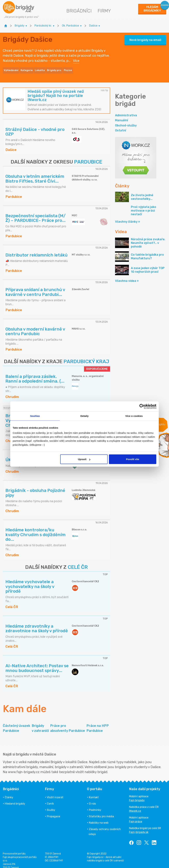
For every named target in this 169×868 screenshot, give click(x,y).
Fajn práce (136, 817)
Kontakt (94, 793)
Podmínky (95, 805)
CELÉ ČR (78, 563)
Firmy (104, 11)
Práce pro (68, 724)
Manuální (122, 116)
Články (9, 793)
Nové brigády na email (145, 38)
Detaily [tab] (84, 416)
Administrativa (126, 111)
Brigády (40, 724)
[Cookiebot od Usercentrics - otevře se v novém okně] (142, 406)
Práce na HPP (98, 724)
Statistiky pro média (101, 812)
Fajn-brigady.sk (139, 827)
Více (76, 58)
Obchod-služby (126, 121)
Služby (51, 805)
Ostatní (121, 126)
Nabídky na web (99, 818)
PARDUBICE (88, 157)
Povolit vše (133, 459)
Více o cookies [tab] (134, 416)
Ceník (50, 799)
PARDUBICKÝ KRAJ (86, 357)
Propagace (53, 812)
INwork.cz (135, 806)
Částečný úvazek (17, 724)
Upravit (84, 459)
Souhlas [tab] (35, 416)
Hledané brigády (15, 799)
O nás (92, 799)
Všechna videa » (127, 276)
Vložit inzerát (55, 793)
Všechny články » (127, 217)
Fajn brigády (137, 796)
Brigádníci (79, 11)
